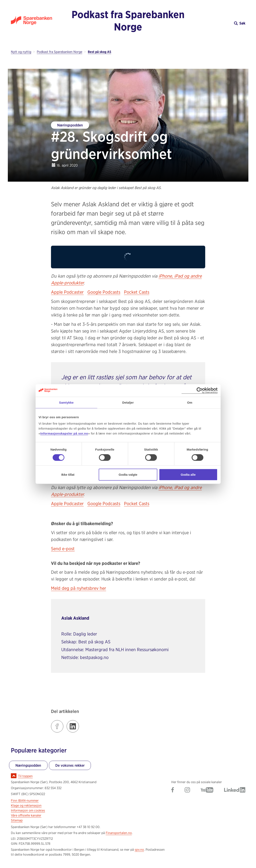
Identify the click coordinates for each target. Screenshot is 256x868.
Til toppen (25, 776)
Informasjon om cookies (28, 810)
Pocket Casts (137, 292)
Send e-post (63, 549)
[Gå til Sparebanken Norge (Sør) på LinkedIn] (235, 790)
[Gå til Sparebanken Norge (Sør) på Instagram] (187, 790)
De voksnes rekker (70, 765)
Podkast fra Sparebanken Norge (128, 21)
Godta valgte (128, 475)
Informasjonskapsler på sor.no (64, 433)
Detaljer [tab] (128, 402)
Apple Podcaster (67, 292)
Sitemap (17, 820)
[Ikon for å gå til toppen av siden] (14, 776)
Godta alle (188, 475)
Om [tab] (190, 402)
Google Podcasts (104, 292)
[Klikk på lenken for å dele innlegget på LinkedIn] (73, 726)
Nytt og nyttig (21, 52)
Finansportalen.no (119, 833)
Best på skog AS (100, 52)
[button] (216, 23)
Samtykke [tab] (66, 402)
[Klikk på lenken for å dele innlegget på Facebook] (57, 726)
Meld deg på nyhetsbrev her (79, 588)
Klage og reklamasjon (26, 805)
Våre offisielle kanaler (26, 815)
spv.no (139, 850)
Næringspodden (70, 125)
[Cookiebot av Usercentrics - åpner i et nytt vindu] (200, 390)
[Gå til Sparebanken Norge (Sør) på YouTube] (207, 790)
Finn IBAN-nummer (25, 801)
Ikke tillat (68, 475)
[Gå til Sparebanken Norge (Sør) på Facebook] (173, 790)
